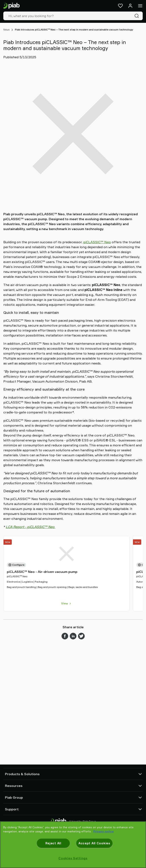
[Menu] (140, 6)
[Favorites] (120, 6)
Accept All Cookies (94, 843)
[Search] (138, 16)
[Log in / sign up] (130, 6)
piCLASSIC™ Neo (97, 242)
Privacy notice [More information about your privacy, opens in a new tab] (103, 831)
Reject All (53, 843)
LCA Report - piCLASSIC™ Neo (31, 527)
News (6, 30)
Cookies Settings (73, 858)
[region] (73, 845)
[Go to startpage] (11, 6)
